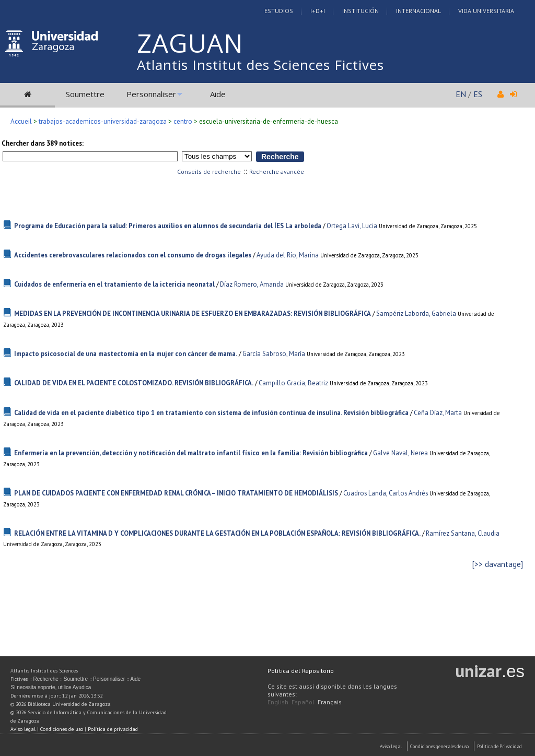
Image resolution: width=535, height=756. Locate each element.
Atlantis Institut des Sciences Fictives (260, 65)
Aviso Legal (391, 746)
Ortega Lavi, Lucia (352, 226)
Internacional (418, 11)
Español (303, 702)
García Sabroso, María (274, 354)
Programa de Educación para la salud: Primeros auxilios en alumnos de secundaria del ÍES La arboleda (168, 226)
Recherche (45, 679)
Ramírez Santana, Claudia (463, 533)
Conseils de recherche (209, 172)
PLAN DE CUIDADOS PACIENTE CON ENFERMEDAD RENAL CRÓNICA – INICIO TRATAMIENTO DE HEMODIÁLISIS (176, 493)
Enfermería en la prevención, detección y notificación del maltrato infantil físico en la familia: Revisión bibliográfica (191, 453)
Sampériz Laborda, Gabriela (416, 314)
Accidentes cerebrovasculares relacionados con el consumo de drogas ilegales (133, 255)
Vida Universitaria (486, 11)
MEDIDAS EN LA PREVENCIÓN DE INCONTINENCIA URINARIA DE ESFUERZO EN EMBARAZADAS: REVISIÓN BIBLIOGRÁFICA (193, 314)
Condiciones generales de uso (439, 746)
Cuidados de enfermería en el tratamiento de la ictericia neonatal (114, 284)
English (278, 702)
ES (478, 94)
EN (461, 94)
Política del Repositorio (301, 671)
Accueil (21, 121)
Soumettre (85, 94)
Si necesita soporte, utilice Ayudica (51, 687)
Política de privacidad (113, 729)
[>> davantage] (498, 564)
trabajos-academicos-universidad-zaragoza (103, 121)
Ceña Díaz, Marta (438, 413)
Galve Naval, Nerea (400, 453)
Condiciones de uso (62, 729)
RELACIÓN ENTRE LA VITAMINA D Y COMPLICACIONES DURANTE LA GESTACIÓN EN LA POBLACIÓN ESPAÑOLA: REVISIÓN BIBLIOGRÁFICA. (217, 533)
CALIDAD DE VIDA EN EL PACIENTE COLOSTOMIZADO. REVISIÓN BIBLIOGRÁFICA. (134, 383)
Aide (218, 94)
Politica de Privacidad (499, 746)
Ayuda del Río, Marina (288, 255)
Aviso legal (23, 729)
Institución (360, 11)
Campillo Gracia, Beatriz (293, 383)
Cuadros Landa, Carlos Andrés (386, 493)
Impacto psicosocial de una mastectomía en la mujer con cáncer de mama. (126, 354)
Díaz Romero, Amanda (252, 284)
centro (183, 121)
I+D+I (318, 11)
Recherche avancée (277, 172)
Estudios (279, 11)
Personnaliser (151, 94)
